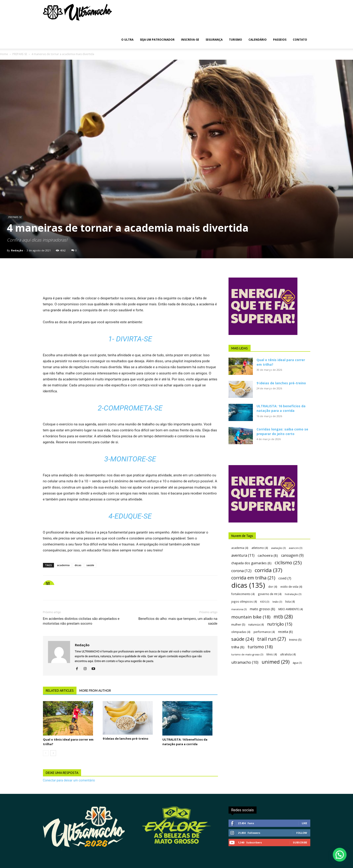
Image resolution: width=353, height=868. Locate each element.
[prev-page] (46, 753)
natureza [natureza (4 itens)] (256, 624)
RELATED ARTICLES (60, 691)
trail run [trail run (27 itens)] (272, 639)
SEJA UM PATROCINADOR (157, 40)
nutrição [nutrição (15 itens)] (280, 624)
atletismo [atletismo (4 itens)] (260, 548)
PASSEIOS (280, 40)
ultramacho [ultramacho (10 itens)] (245, 662)
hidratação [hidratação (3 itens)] (293, 594)
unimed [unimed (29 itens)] (276, 662)
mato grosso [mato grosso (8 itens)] (263, 609)
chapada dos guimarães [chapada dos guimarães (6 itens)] (251, 563)
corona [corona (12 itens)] (241, 571)
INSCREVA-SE (190, 40)
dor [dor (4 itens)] (273, 587)
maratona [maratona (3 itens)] (239, 609)
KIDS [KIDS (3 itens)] (265, 602)
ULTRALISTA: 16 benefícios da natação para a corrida (281, 408)
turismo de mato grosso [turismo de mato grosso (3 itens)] (247, 655)
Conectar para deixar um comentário (69, 780)
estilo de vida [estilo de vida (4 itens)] (291, 587)
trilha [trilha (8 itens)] (238, 647)
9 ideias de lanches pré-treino (126, 739)
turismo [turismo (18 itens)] (260, 647)
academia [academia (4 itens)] (240, 548)
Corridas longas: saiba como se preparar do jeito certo (282, 431)
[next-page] (53, 753)
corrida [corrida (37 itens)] (268, 570)
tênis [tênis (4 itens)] (272, 654)
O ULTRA (127, 40)
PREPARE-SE (20, 54)
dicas (78, 565)
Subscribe (300, 842)
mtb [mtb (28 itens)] (283, 617)
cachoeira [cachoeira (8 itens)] (268, 555)
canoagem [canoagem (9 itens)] (292, 555)
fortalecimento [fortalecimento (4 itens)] (243, 594)
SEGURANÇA (214, 40)
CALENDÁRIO (258, 40)
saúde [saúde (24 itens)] (243, 639)
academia (63, 565)
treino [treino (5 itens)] (295, 640)
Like (304, 823)
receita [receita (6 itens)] (285, 632)
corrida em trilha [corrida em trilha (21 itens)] (253, 578)
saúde (90, 565)
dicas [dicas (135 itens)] (248, 585)
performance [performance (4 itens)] (264, 632)
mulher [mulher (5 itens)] (238, 624)
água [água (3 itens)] (297, 663)
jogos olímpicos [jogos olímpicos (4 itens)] (244, 601)
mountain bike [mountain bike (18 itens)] (251, 617)
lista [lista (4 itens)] (290, 601)
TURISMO (236, 40)
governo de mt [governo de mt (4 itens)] (270, 594)
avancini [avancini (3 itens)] (296, 548)
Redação (17, 250)
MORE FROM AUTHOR (95, 691)
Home (4, 54)
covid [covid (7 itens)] (285, 578)
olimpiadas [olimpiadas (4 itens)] (241, 632)
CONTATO (300, 40)
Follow (302, 833)
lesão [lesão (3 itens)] (277, 602)
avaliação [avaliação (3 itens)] (278, 548)
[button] (340, 855)
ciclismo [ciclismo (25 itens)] (288, 563)
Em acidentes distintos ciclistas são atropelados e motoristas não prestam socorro (81, 621)
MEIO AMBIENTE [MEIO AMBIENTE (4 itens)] (291, 609)
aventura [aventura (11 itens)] (243, 555)
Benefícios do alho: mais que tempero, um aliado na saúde (178, 621)
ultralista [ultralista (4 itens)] (288, 654)
